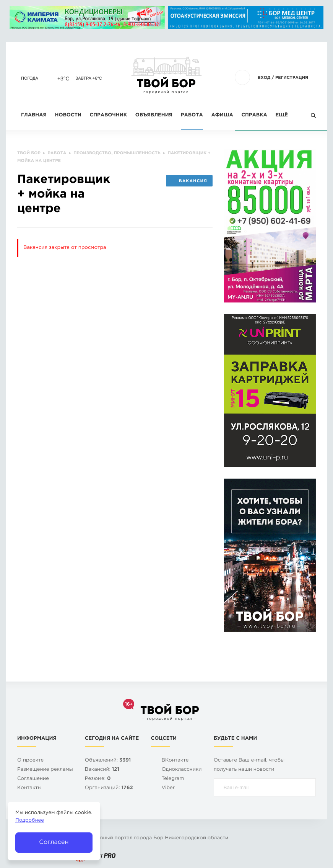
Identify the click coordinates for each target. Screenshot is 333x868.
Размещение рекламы (45, 770)
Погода (30, 78)
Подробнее (30, 821)
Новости (68, 115)
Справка (254, 115)
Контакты (29, 788)
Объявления (154, 115)
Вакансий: (102, 770)
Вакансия (189, 181)
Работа (192, 115)
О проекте (30, 761)
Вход (264, 78)
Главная (34, 115)
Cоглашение (33, 779)
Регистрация (292, 78)
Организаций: (109, 788)
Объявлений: (108, 761)
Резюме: (98, 779)
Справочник (109, 115)
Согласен (54, 842)
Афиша (222, 115)
